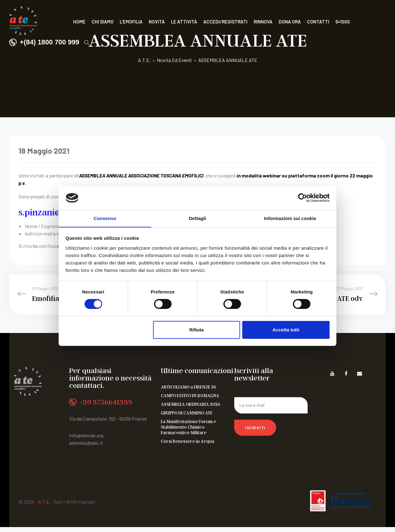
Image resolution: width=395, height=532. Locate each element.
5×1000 (343, 22)
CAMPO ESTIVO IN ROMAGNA (190, 400)
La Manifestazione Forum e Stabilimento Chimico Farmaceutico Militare (188, 432)
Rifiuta (196, 330)
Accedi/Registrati (225, 22)
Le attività (184, 22)
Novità (157, 22)
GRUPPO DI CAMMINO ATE (187, 418)
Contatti (318, 22)
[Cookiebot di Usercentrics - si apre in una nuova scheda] (303, 198)
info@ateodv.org (86, 440)
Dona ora (290, 22)
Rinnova (263, 22)
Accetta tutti (286, 330)
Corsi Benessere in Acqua (187, 446)
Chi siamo (103, 22)
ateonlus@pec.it (86, 447)
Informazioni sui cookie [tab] (290, 218)
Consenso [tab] (105, 218)
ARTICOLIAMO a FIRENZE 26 (189, 392)
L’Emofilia (131, 22)
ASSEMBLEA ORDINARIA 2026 (191, 409)
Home (79, 22)
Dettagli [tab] (197, 218)
